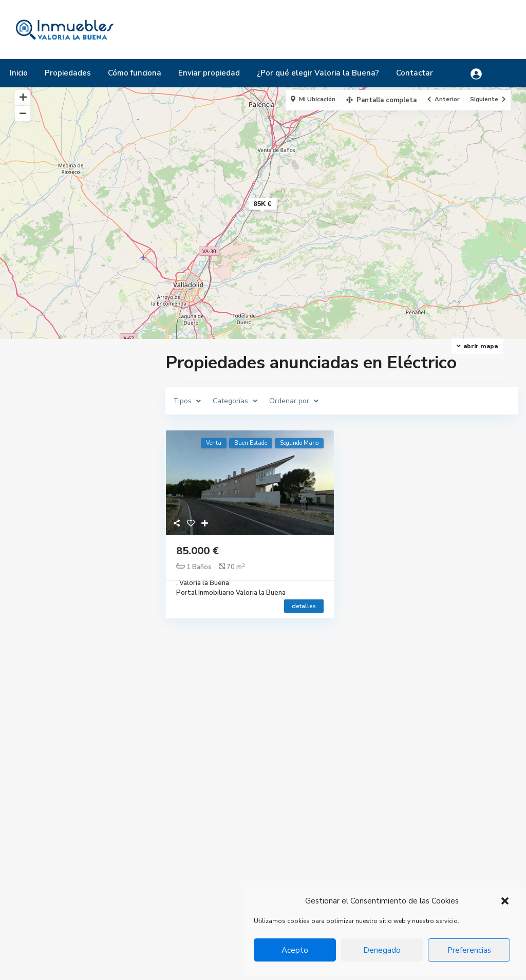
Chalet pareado (381, 857)
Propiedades (68, 73)
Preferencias (469, 950)
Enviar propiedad (209, 73)
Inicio (19, 73)
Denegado (382, 950)
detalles (304, 606)
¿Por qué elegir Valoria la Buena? (318, 73)
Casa (364, 826)
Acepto (295, 950)
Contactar (415, 73)
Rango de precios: (52, 646)
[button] (505, 901)
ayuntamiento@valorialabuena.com (254, 868)
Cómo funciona (135, 73)
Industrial (371, 872)
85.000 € (198, 551)
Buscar (79, 714)
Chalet (367, 841)
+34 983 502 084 (226, 837)
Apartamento (378, 811)
